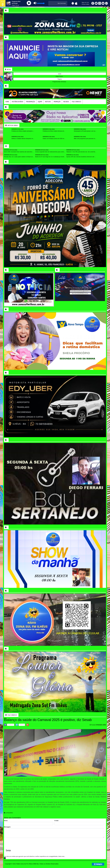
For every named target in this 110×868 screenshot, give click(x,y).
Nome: (6, 821)
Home (7, 102)
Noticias (48, 102)
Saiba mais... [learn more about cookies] (62, 856)
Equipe (40, 102)
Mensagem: (7, 827)
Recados (66, 102)
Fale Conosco (76, 102)
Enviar (8, 850)
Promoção (57, 102)
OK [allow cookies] (5, 858)
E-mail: (57, 821)
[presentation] (18, 842)
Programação (31, 102)
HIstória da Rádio (18, 102)
